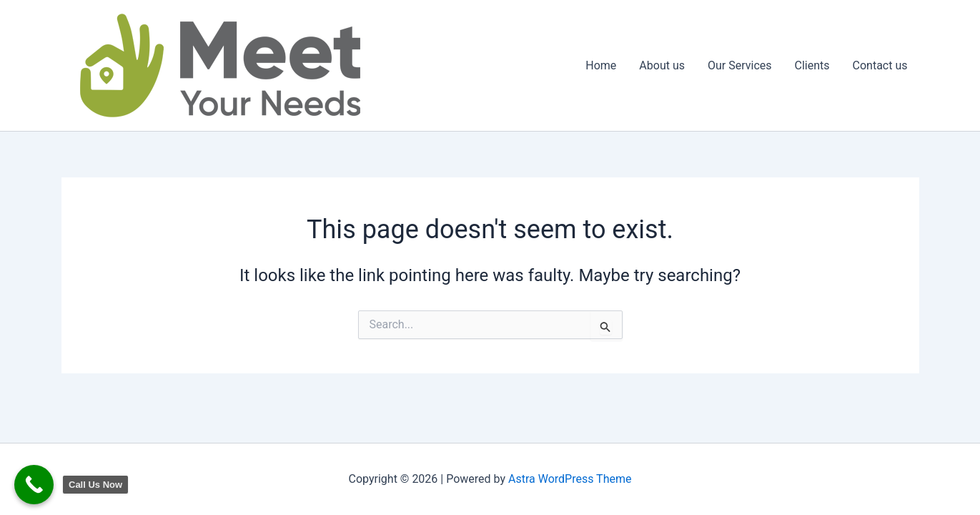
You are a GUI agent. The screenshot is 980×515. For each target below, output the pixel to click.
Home (601, 65)
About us (662, 65)
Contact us (880, 65)
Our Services (740, 65)
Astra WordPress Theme (570, 479)
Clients (812, 65)
